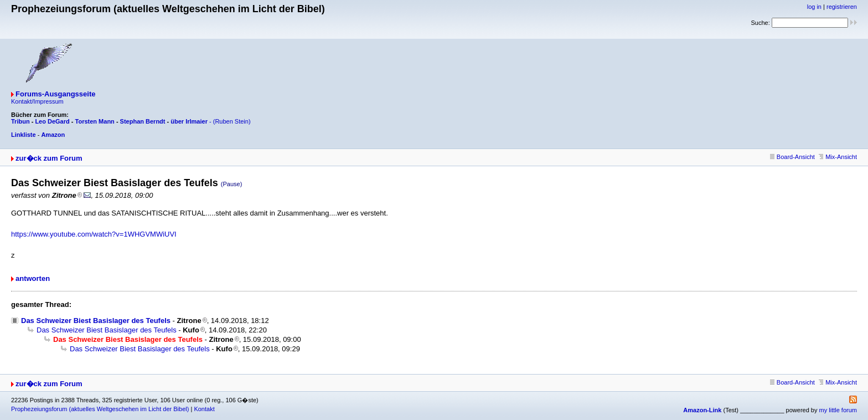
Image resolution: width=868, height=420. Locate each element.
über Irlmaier (189, 121)
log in (814, 7)
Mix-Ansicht (838, 157)
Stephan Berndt (143, 121)
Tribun (20, 121)
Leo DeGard (52, 121)
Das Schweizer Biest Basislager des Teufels (96, 321)
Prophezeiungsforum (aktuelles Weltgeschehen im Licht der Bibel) (100, 409)
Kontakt (204, 409)
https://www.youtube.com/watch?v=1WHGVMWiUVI (94, 234)
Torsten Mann (95, 121)
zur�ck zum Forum (49, 158)
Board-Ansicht (792, 157)
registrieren (842, 7)
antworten (33, 278)
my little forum (838, 410)
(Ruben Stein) (232, 121)
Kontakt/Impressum (37, 101)
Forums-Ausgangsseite (55, 94)
